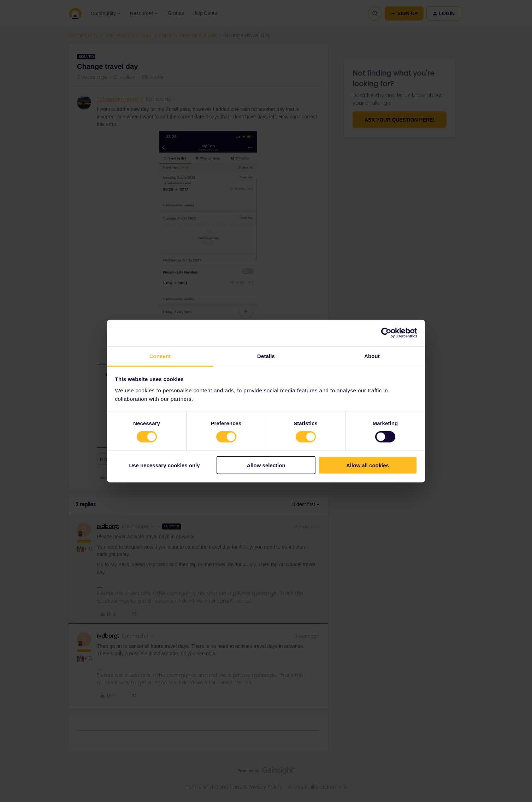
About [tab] (372, 356)
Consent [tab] (160, 356)
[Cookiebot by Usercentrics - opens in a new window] (386, 333)
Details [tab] (266, 356)
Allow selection (266, 465)
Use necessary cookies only (164, 465)
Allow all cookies (368, 465)
